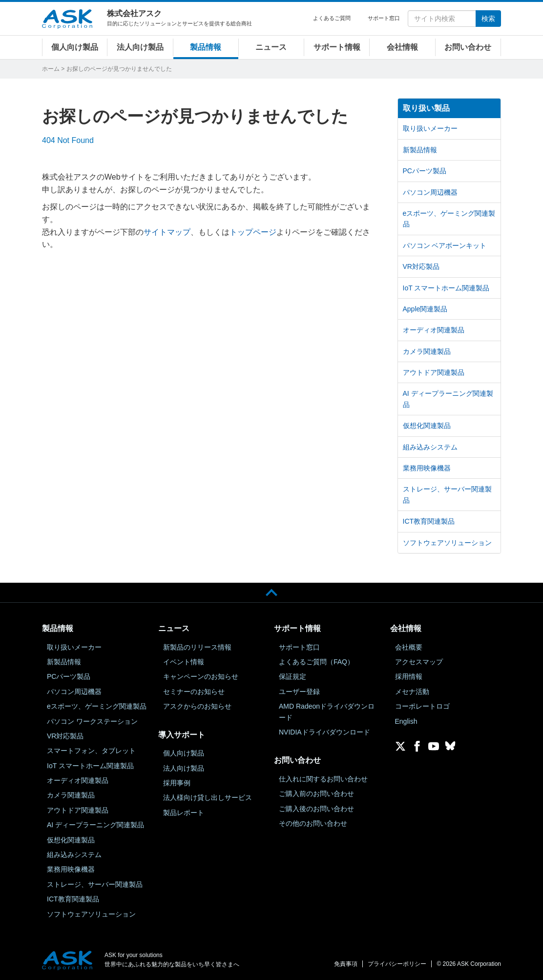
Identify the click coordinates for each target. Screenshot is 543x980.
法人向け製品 (140, 47)
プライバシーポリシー (397, 964)
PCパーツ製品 (425, 171)
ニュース (271, 47)
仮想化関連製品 (427, 426)
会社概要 (409, 647)
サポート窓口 (384, 18)
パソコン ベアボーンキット (445, 245)
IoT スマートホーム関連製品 (446, 288)
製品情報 (206, 47)
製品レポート (184, 813)
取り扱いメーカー (430, 128)
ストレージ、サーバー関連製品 (447, 494)
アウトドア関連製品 (434, 372)
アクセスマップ (419, 662)
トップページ (253, 232)
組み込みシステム (430, 447)
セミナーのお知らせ (194, 692)
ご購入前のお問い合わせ (316, 794)
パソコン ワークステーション (92, 721)
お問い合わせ (468, 47)
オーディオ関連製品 (434, 330)
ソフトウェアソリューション (447, 543)
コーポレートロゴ (422, 706)
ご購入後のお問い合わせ (316, 809)
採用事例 (177, 783)
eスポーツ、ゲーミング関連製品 (449, 219)
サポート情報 (337, 47)
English (406, 721)
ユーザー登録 (299, 692)
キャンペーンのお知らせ (201, 676)
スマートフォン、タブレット (91, 751)
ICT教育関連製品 (429, 521)
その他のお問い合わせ (313, 823)
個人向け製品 (75, 47)
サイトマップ (167, 232)
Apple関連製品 (425, 309)
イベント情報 (184, 662)
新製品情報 (420, 150)
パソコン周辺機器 (430, 192)
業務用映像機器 (427, 468)
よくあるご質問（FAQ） (316, 662)
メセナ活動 (412, 692)
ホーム (51, 69)
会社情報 (402, 47)
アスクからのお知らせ (197, 706)
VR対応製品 (421, 266)
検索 (488, 19)
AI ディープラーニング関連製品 (448, 399)
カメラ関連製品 (427, 351)
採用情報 (409, 676)
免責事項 (346, 964)
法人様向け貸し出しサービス (208, 797)
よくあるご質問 (332, 18)
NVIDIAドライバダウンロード (324, 732)
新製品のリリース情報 (197, 647)
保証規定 (292, 676)
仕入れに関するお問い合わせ (323, 779)
